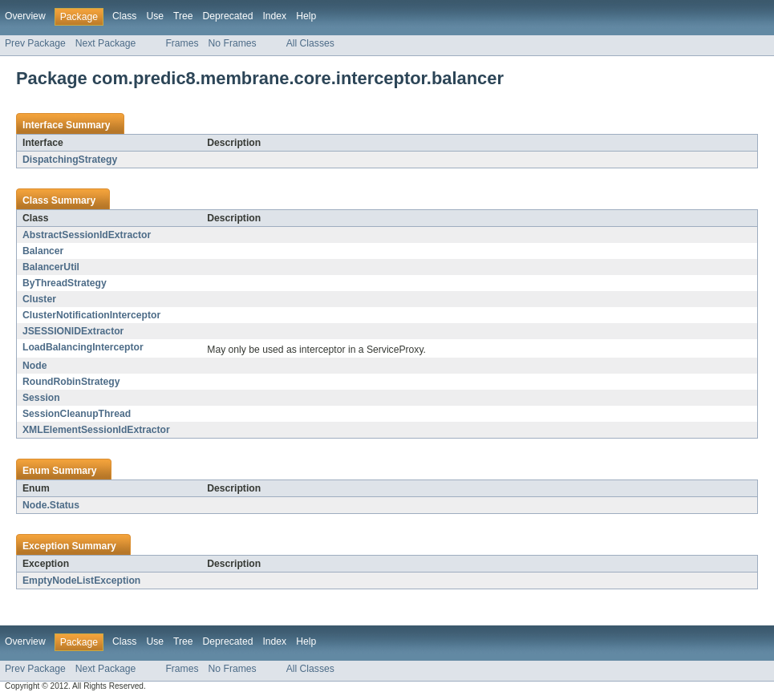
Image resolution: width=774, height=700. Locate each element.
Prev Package (35, 43)
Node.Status (51, 505)
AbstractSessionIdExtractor (87, 235)
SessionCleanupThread (77, 414)
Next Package (106, 43)
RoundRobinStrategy (71, 382)
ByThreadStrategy (65, 283)
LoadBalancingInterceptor (83, 347)
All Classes (310, 43)
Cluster (39, 299)
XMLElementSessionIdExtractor (96, 430)
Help (306, 16)
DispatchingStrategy (70, 160)
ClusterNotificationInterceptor (91, 315)
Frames (182, 43)
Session (41, 398)
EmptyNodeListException (81, 581)
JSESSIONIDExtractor (73, 331)
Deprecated (228, 16)
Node (34, 366)
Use (155, 16)
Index (274, 16)
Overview (25, 16)
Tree (183, 16)
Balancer (43, 251)
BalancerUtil (51, 267)
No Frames (233, 43)
